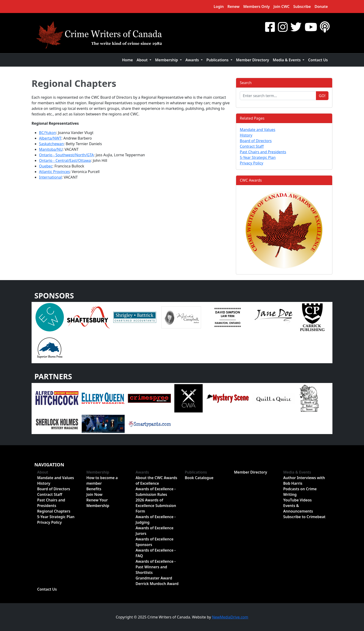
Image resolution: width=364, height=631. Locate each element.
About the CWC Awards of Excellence (156, 481)
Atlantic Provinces (54, 172)
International (50, 177)
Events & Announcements (298, 508)
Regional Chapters (74, 83)
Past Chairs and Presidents (263, 152)
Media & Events (297, 472)
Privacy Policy (252, 163)
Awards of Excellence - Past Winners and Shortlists (156, 567)
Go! (322, 96)
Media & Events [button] (287, 60)
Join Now (94, 494)
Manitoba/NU (51, 149)
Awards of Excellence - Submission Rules (156, 492)
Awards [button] (193, 60)
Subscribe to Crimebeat (304, 517)
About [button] (143, 60)
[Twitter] (296, 27)
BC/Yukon (47, 133)
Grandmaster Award (154, 578)
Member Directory (253, 60)
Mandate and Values (258, 130)
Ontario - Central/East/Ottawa (65, 160)
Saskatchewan (51, 144)
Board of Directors (256, 141)
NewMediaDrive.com (230, 617)
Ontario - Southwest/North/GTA (66, 155)
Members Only (257, 7)
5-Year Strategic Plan (258, 157)
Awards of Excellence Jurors (154, 531)
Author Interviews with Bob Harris (304, 481)
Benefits (94, 489)
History (246, 135)
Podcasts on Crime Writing (300, 492)
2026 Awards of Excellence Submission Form (156, 506)
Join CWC (281, 7)
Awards (142, 472)
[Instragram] (283, 27)
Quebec (46, 166)
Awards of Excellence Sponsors (154, 542)
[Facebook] (270, 27)
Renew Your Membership (98, 503)
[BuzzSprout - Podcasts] (325, 27)
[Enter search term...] (278, 96)
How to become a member (102, 481)
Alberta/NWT (50, 138)
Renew (234, 7)
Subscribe (302, 7)
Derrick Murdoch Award (157, 584)
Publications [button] (218, 60)
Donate (321, 7)
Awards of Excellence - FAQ (156, 553)
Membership (98, 472)
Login (219, 7)
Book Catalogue (199, 478)
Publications (196, 472)
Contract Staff (252, 146)
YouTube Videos (297, 500)
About (43, 472)
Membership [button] (167, 60)
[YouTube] (311, 27)
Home (128, 60)
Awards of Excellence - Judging (156, 520)
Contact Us (318, 60)
